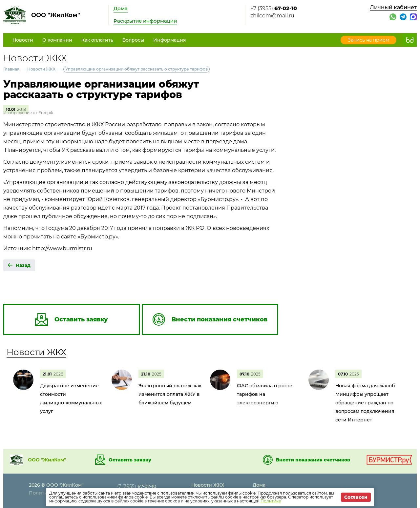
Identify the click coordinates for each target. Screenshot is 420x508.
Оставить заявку (130, 460)
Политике (271, 501)
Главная (11, 69)
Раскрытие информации (145, 21)
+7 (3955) (274, 8)
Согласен (356, 497)
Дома (121, 8)
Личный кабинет (393, 7)
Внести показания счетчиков (313, 460)
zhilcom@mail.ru (272, 16)
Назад (23, 265)
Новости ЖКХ (41, 69)
